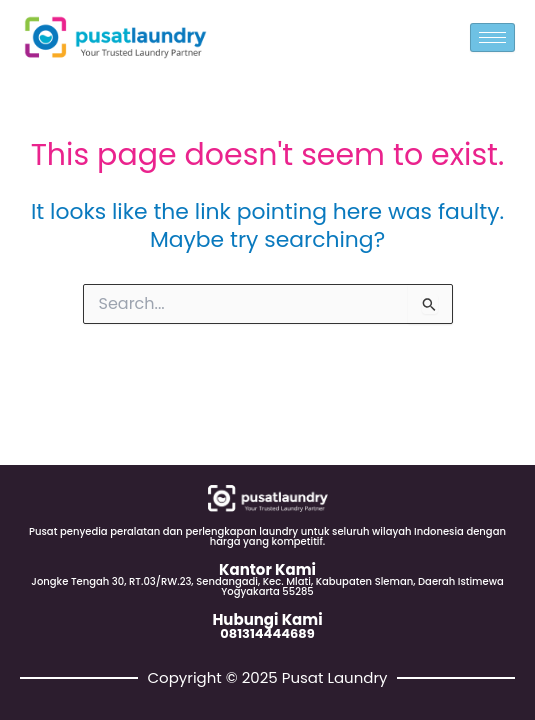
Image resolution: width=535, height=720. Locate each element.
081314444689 (267, 633)
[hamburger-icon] (492, 37)
